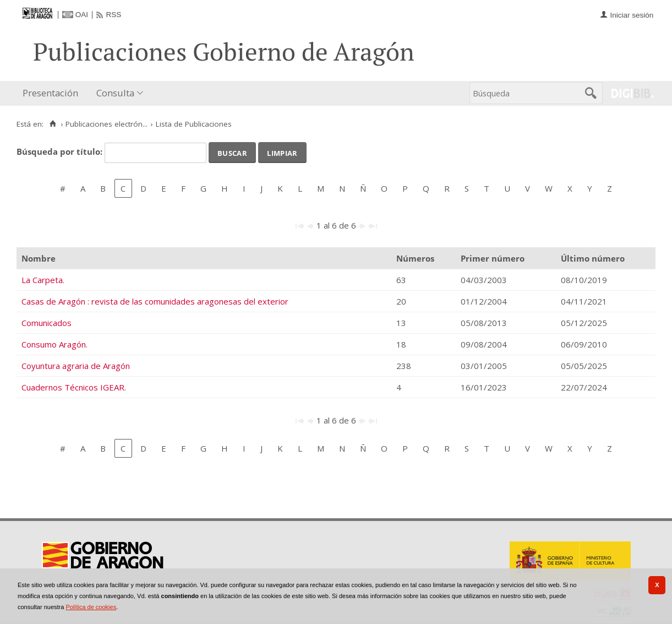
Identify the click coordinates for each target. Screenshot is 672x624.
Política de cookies (91, 607)
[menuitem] (53, 93)
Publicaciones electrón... (106, 124)
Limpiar (282, 152)
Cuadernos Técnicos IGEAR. (74, 387)
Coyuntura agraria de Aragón (76, 366)
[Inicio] (53, 124)
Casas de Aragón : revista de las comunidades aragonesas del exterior (155, 301)
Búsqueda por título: (61, 151)
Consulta (115, 93)
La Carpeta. (43, 280)
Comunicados (47, 323)
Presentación (50, 93)
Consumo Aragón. (54, 344)
